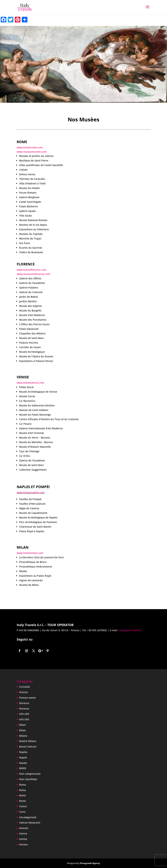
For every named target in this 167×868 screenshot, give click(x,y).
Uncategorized (28, 817)
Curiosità (24, 687)
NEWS (23, 768)
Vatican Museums (30, 823)
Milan (23, 725)
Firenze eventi (27, 698)
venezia (24, 828)
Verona (23, 844)
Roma (23, 785)
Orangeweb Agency (90, 863)
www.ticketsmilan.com (30, 553)
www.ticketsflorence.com (31, 270)
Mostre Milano (28, 741)
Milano (23, 736)
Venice (23, 834)
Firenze (23, 692)
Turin (22, 812)
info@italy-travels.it (130, 630)
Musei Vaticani (28, 747)
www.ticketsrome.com (30, 147)
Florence (24, 703)
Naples (23, 752)
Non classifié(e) (28, 779)
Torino (23, 806)
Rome (23, 795)
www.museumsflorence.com (33, 274)
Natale (23, 763)
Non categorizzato (30, 774)
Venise (23, 839)
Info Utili (24, 714)
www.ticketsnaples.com (31, 492)
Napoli (23, 757)
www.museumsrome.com (32, 152)
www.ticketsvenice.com (30, 383)
